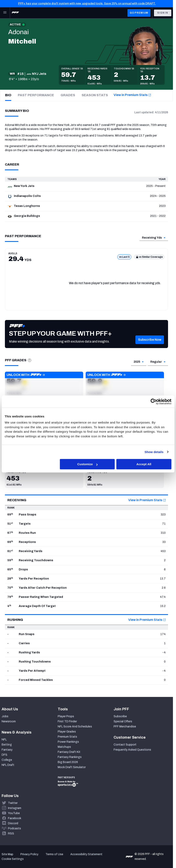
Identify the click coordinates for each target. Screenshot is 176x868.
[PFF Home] (15, 13)
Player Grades (67, 732)
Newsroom (9, 721)
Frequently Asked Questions (132, 750)
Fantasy (7, 750)
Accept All (144, 464)
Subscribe (120, 716)
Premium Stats (67, 737)
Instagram (15, 808)
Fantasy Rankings (70, 757)
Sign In (163, 13)
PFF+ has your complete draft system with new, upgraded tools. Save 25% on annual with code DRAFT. (87, 4)
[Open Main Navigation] (5, 13)
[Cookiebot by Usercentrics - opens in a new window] (153, 402)
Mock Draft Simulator (72, 767)
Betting (7, 745)
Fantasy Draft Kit (69, 752)
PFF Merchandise (125, 727)
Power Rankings (68, 742)
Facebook (15, 818)
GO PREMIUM (139, 13)
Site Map (7, 854)
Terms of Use (54, 854)
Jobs (5, 716)
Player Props (66, 716)
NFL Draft (8, 765)
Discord (13, 823)
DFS (4, 755)
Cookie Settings (13, 859)
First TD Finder (67, 721)
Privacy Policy (29, 854)
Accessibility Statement (86, 854)
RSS (11, 834)
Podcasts (14, 828)
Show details (154, 452)
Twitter (13, 803)
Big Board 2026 (68, 762)
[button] (150, 346)
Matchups (64, 747)
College (7, 760)
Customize (87, 464)
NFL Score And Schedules (75, 727)
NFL (4, 740)
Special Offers (123, 721)
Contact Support (125, 745)
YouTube (14, 813)
